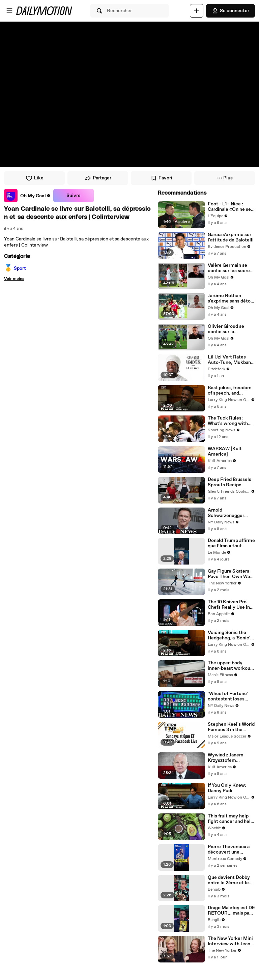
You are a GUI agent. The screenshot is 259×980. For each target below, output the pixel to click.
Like (35, 178)
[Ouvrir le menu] (9, 11)
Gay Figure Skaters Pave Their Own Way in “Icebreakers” (230, 574)
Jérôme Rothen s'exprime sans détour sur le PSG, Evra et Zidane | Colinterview (231, 298)
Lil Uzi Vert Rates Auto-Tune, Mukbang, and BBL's (231, 360)
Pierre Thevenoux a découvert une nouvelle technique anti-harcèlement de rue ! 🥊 (230, 849)
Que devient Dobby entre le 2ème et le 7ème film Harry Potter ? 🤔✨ (229, 880)
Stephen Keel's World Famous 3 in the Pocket (231, 727)
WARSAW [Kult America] (225, 452)
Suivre (74, 196)
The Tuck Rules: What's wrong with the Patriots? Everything (228, 421)
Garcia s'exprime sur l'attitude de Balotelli (231, 237)
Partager (98, 178)
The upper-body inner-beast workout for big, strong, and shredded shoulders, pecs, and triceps (230, 666)
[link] (27, 196)
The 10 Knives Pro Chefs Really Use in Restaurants (229, 605)
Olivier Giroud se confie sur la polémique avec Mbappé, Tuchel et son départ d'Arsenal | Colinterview (231, 329)
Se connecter (231, 11)
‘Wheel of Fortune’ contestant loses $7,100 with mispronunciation (228, 696)
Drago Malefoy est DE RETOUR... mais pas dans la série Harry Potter (231, 911)
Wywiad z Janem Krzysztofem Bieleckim (226, 758)
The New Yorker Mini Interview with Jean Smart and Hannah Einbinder (230, 941)
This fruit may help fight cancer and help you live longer (231, 819)
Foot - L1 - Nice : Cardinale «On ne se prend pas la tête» (229, 207)
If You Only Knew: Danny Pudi (227, 788)
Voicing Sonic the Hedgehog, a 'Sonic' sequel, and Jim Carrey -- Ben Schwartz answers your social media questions (229, 635)
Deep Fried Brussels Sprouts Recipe (229, 482)
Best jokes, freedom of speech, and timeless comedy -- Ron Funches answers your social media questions (230, 391)
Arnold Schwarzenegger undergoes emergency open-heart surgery (227, 513)
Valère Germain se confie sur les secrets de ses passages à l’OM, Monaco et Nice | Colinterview (231, 268)
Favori (161, 178)
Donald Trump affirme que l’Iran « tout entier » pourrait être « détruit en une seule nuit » (231, 543)
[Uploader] (197, 11)
